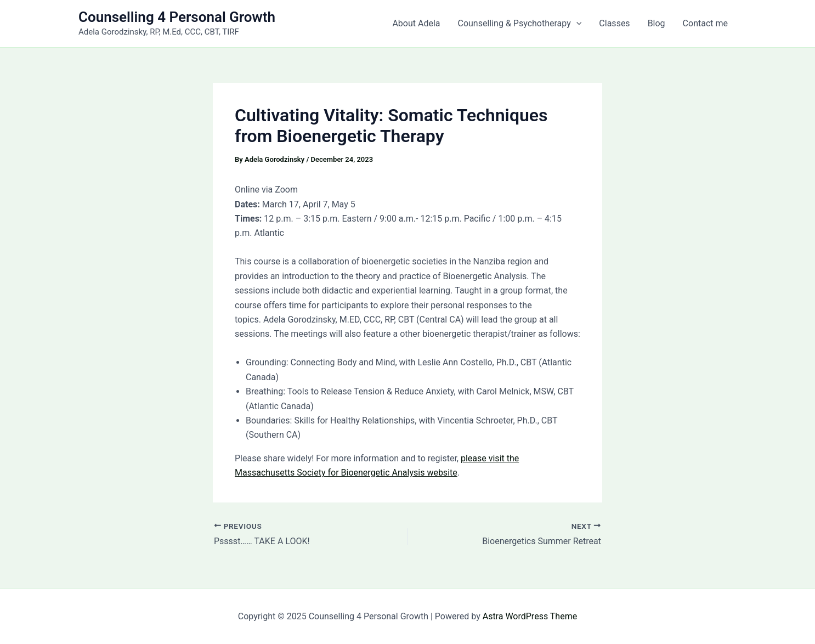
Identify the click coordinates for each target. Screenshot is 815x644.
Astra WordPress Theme (530, 616)
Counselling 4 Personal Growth (177, 17)
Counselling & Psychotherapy (520, 24)
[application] (576, 24)
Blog (656, 23)
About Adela (416, 23)
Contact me (705, 23)
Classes (614, 23)
